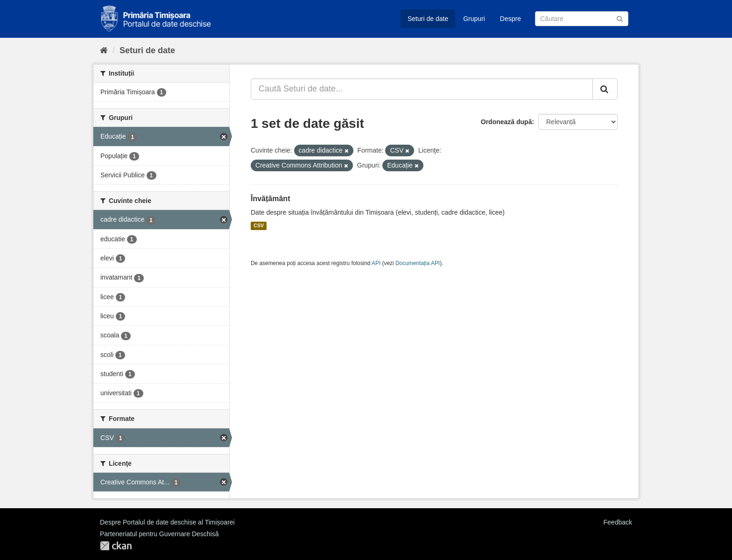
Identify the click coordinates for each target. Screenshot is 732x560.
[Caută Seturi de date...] (422, 89)
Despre (510, 19)
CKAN (116, 546)
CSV (259, 226)
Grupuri (474, 19)
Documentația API (418, 263)
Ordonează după (507, 122)
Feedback (618, 522)
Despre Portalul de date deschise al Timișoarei (167, 522)
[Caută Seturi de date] (582, 19)
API (376, 263)
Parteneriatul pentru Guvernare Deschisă (159, 534)
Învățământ (270, 199)
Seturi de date (428, 19)
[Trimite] (620, 18)
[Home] (104, 50)
